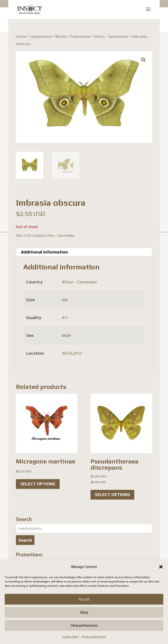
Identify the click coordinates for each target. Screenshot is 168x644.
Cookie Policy (71, 637)
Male (66, 335)
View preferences (84, 625)
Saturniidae (80, 36)
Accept (84, 599)
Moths (61, 36)
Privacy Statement (94, 637)
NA (65, 300)
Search (25, 540)
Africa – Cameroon (79, 282)
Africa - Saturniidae (111, 36)
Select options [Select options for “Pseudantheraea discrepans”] (112, 494)
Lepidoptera (41, 36)
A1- (65, 317)
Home (21, 36)
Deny (84, 612)
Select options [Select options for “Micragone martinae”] (38, 484)
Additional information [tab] (44, 252)
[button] (161, 567)
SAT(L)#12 (72, 353)
